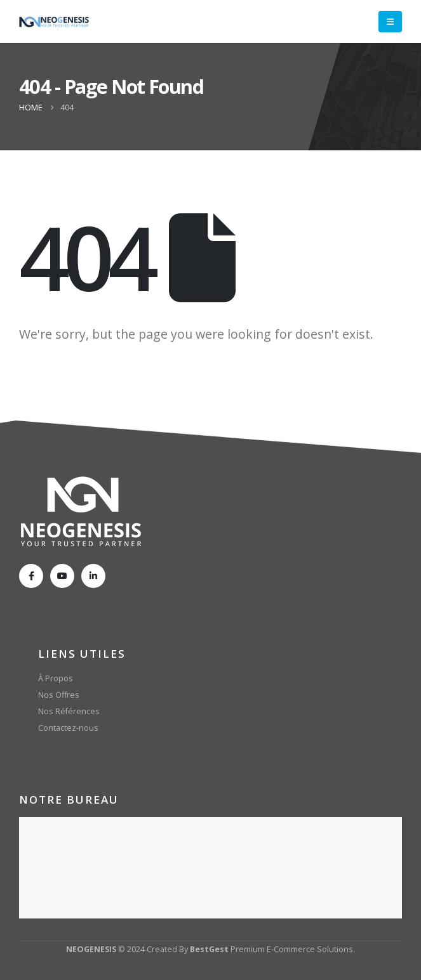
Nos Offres (59, 695)
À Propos (56, 678)
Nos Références (69, 711)
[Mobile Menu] (390, 22)
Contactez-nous (68, 728)
